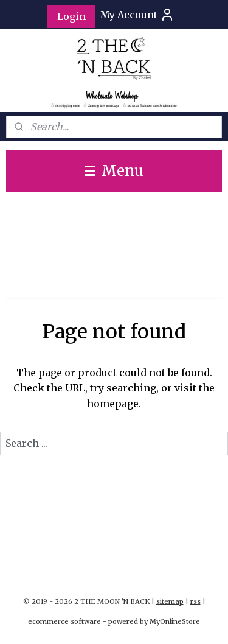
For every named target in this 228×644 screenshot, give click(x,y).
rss (195, 601)
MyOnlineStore (175, 621)
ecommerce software (64, 621)
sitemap (170, 601)
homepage (113, 404)
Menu (114, 171)
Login (71, 16)
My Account (137, 15)
